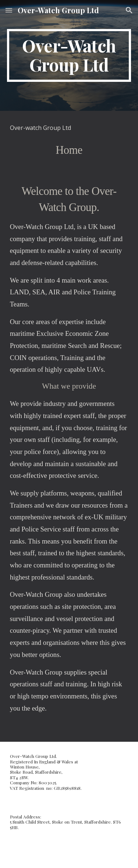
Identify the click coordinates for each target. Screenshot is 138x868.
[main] (69, 55)
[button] (9, 10)
